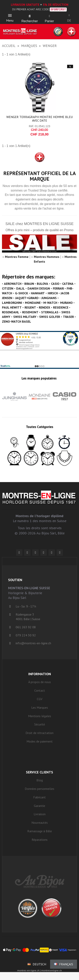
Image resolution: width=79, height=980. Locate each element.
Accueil (9, 46)
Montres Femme (17, 257)
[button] (30, 16)
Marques (29, 46)
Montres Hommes (47, 257)
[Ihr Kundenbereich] (69, 15)
